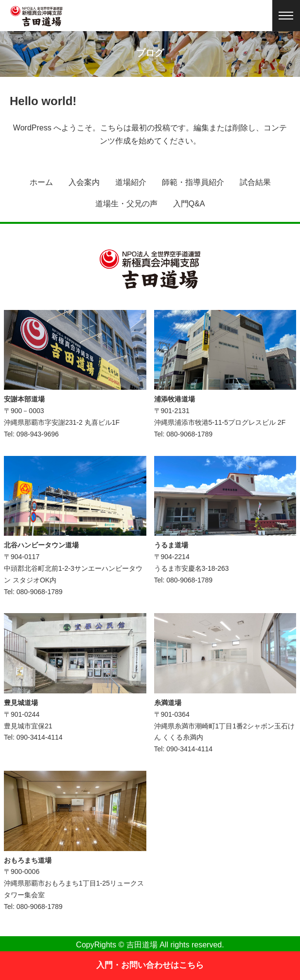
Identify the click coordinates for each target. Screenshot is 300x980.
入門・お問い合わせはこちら (150, 965)
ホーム (41, 182)
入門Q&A (189, 204)
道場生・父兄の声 (126, 204)
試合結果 (255, 182)
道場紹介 (131, 182)
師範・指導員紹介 (193, 182)
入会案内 (84, 182)
